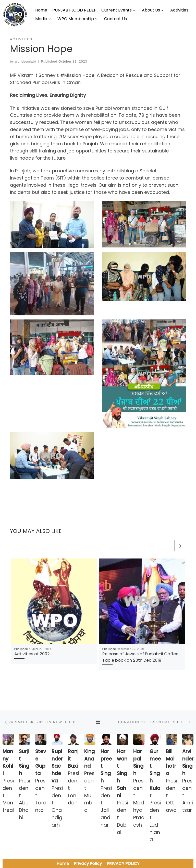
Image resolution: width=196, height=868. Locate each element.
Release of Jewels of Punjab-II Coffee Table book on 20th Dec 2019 (140, 657)
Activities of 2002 (32, 654)
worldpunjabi (26, 62)
